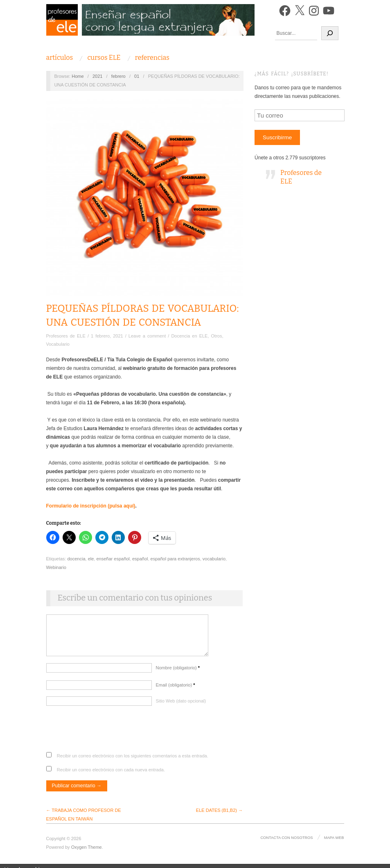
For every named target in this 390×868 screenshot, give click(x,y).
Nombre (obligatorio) (178, 672)
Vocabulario (58, 344)
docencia (76, 559)
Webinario (56, 567)
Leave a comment (147, 336)
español (140, 559)
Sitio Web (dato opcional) (181, 705)
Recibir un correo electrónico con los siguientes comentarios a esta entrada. (133, 760)
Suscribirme (277, 137)
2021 (97, 76)
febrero (118, 76)
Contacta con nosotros (287, 842)
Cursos (104, 58)
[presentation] (108, 736)
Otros (217, 336)
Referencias (152, 58)
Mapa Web (334, 842)
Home (78, 76)
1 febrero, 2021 (107, 336)
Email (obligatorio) (176, 689)
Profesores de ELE (66, 336)
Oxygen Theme (87, 851)
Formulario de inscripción (77, 506)
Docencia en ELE (189, 336)
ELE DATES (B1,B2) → (219, 814)
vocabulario (214, 559)
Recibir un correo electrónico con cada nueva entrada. (111, 774)
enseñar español (113, 559)
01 (137, 76)
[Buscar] (330, 33)
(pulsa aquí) (121, 506)
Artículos (60, 58)
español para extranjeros (175, 559)
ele (91, 559)
